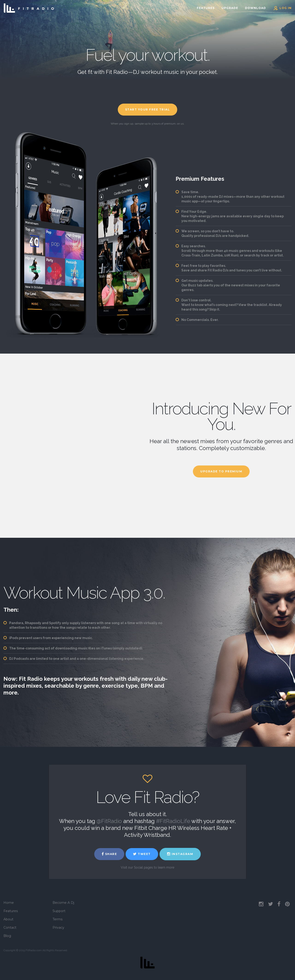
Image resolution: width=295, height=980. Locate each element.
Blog (7, 936)
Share (109, 854)
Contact (10, 928)
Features (206, 8)
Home (9, 903)
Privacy (58, 928)
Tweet (142, 854)
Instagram (180, 854)
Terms (58, 919)
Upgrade (230, 8)
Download (255, 8)
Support (59, 911)
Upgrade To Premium (221, 471)
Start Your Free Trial (148, 109)
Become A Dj (63, 903)
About (8, 919)
